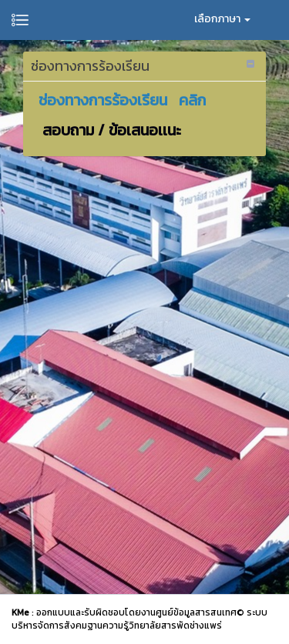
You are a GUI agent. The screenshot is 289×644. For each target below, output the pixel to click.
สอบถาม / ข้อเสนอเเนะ (110, 130)
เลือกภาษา (222, 19)
